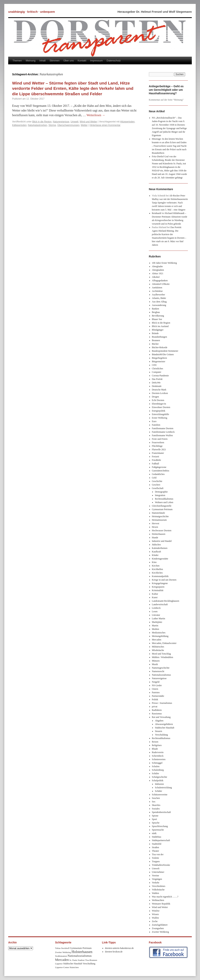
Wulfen (155, 918)
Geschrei (156, 485)
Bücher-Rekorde (160, 347)
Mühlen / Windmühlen (163, 657)
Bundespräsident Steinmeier (165, 351)
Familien (156, 425)
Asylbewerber (158, 295)
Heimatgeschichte (160, 516)
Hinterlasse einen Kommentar (105, 125)
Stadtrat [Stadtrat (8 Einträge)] (81, 960)
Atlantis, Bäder (159, 298)
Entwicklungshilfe (161, 414)
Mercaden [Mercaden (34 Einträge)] (62, 960)
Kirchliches (157, 573)
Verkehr (156, 883)
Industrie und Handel (162, 541)
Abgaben (159, 721)
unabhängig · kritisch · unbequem (32, 12)
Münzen (156, 661)
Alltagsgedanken (160, 281)
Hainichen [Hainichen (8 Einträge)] (74, 967)
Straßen (156, 847)
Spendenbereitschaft (161, 812)
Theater (156, 851)
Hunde (155, 538)
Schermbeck (158, 756)
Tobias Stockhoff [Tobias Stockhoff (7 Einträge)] (62, 948)
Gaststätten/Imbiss (161, 471)
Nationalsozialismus (161, 675)
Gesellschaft (158, 488)
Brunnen (156, 340)
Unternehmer (158, 872)
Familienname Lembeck (163, 432)
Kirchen (156, 566)
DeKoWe (156, 383)
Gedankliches (158, 474)
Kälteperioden (19, 125)
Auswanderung (159, 305)
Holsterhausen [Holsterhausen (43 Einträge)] (82, 952)
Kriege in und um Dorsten (164, 580)
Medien (156, 629)
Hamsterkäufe (158, 513)
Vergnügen (157, 879)
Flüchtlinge (157, 446)
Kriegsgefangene (160, 583)
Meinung (31, 61)
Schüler (156, 773)
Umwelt (74, 122)
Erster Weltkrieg (160, 418)
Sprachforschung (160, 826)
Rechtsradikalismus (164, 499)
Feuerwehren (158, 442)
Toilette (155, 858)
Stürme (52, 125)
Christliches (158, 369)
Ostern (155, 689)
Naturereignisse (61, 122)
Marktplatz (157, 622)
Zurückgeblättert (160, 925)
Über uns (69, 61)
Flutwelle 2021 (159, 450)
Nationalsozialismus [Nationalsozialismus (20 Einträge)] (80, 956)
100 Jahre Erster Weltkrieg (164, 263)
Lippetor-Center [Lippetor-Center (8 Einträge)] (62, 967)
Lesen (155, 611)
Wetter (84, 125)
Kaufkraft (157, 552)
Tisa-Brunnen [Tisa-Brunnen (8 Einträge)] (91, 960)
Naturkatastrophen (38, 125)
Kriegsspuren (158, 587)
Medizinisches (159, 633)
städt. (154, 833)
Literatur (156, 615)
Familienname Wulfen (162, 435)
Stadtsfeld (157, 844)
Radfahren (157, 710)
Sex (154, 802)
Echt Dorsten (158, 400)
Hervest (156, 523)
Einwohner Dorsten (161, 407)
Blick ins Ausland (160, 326)
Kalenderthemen (160, 548)
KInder (155, 555)
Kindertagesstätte (160, 559)
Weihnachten (158, 900)
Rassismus (157, 714)
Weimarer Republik (161, 904)
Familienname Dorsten (163, 428)
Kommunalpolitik (160, 576)
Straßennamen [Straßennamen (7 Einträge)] (61, 956)
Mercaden (157, 640)
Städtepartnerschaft (161, 840)
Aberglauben (158, 270)
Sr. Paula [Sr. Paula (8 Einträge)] (73, 960)
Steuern (158, 731)
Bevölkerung (158, 316)
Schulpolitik (158, 780)
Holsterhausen (159, 534)
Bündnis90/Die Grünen (163, 354)
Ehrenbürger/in (159, 404)
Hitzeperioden (127, 122)
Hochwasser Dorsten (162, 530)
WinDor (156, 911)
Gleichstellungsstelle (162, 506)
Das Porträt (157, 379)
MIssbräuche (158, 650)
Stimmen (54, 61)
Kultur (155, 594)
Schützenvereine (160, 795)
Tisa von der (158, 854)
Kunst (155, 597)
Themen (17, 61)
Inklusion (159, 784)
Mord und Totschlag (161, 654)
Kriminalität (158, 590)
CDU (154, 365)
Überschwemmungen (68, 125)
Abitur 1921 (158, 273)
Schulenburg (158, 770)
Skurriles (156, 805)
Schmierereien (159, 759)
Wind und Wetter (88, 122)
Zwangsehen (158, 928)
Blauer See (157, 319)
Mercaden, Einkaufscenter (164, 643)
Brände (155, 333)
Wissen (155, 914)
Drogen (155, 397)
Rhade (155, 749)
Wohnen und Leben (164, 502)
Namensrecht (158, 671)
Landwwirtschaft (160, 604)
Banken (156, 309)
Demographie (161, 492)
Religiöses (157, 745)
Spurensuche (158, 830)
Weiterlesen (96, 115)
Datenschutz (114, 61)
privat (155, 707)
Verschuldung (161, 735)
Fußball (156, 464)
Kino (154, 562)
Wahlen (155, 893)
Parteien (156, 692)
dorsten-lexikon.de (114, 952)
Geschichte (157, 481)
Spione (155, 816)
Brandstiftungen (159, 337)
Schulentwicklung (163, 788)
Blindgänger (158, 330)
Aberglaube (157, 266)
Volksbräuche (158, 890)
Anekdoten (157, 288)
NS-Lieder (157, 685)
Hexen (155, 527)
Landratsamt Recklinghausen (166, 601)
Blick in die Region (42, 122)
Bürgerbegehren (159, 358)
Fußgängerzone (159, 467)
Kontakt (82, 61)
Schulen (156, 766)
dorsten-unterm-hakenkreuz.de (119, 948)
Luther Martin (159, 619)
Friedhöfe (157, 460)
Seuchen (156, 798)
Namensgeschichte (161, 668)
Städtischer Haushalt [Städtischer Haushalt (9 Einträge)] (73, 964)
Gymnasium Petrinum (162, 509)
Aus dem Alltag (159, 302)
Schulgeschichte (160, 777)
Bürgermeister (159, 361)
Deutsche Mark (159, 390)
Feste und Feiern (160, 439)
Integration (160, 495)
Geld (154, 478)
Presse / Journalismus (162, 703)
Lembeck (156, 608)
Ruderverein (158, 752)
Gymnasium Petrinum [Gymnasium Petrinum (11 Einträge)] (81, 948)
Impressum (96, 61)
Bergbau (156, 312)
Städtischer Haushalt (165, 728)
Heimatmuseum (159, 520)
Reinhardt (157, 213)
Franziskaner (158, 453)
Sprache (156, 823)
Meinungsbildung (160, 636)
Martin (155, 626)
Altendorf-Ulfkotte (161, 284)
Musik (155, 664)
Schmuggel (157, 763)
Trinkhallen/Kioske (161, 865)
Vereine (156, 876)
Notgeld (156, 682)
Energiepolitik (159, 411)
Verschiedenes (159, 886)
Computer (157, 372)
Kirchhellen (158, 569)
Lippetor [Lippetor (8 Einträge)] (59, 964)
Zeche (155, 921)
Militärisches (158, 647)
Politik (155, 699)
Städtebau (157, 837)
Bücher (155, 344)
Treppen (156, 861)
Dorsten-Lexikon (160, 393)
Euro (154, 421)
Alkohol (156, 277)
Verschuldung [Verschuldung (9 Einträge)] (89, 964)
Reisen (155, 742)
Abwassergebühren (164, 724)
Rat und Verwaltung (161, 717)
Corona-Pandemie (160, 376)
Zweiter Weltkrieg (160, 932)
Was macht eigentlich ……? (165, 897)
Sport (154, 819)
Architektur (157, 291)
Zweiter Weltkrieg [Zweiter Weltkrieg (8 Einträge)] (63, 952)
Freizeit (156, 457)
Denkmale (157, 386)
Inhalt (43, 61)
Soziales (156, 809)
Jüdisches (156, 545)
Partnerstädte (158, 696)
